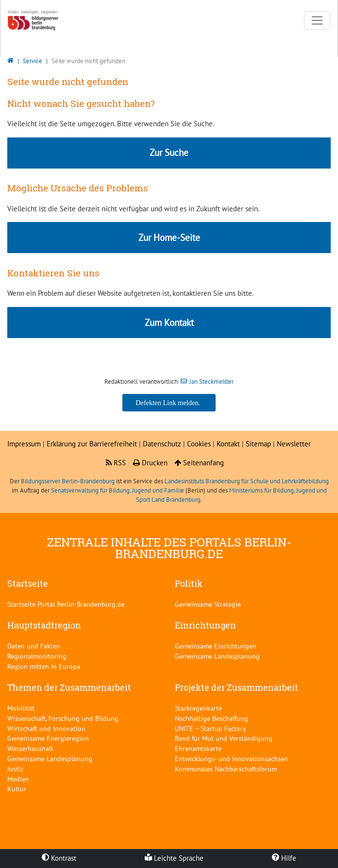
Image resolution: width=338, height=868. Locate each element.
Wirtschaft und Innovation (46, 728)
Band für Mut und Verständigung (224, 738)
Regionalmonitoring (37, 656)
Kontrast (59, 858)
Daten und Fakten (34, 646)
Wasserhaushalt (30, 748)
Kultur (17, 789)
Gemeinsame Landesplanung (217, 656)
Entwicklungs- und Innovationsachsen (231, 758)
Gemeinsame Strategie (208, 604)
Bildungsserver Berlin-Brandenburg (68, 481)
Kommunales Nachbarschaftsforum (226, 769)
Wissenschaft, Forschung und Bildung (63, 718)
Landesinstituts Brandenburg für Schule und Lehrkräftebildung (247, 481)
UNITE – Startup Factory (211, 728)
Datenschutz (162, 444)
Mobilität (21, 708)
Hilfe (284, 858)
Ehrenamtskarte (198, 748)
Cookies (199, 444)
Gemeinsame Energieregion (48, 738)
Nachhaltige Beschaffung (211, 718)
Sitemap (258, 444)
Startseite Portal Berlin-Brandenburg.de (66, 604)
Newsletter (294, 444)
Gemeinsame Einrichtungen (216, 646)
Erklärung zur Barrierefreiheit (92, 444)
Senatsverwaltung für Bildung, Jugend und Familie (118, 490)
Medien (18, 779)
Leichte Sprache (174, 858)
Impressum (24, 444)
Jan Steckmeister (211, 382)
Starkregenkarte (198, 708)
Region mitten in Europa (44, 666)
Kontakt (229, 444)
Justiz (15, 769)
